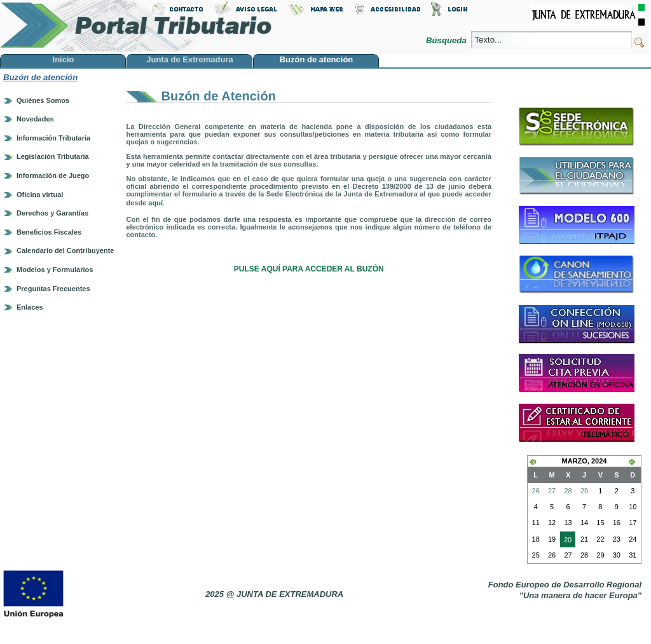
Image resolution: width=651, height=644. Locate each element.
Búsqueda (447, 40)
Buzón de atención (40, 77)
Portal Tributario (136, 26)
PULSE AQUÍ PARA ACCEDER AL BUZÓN (309, 269)
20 (566, 541)
